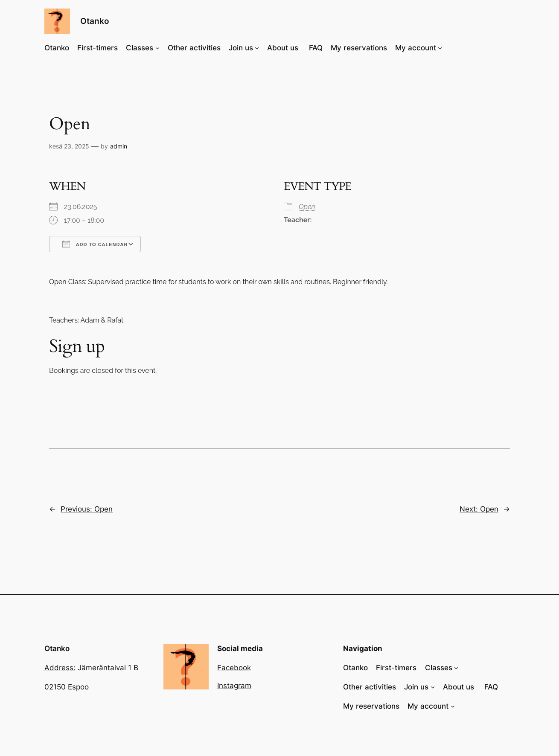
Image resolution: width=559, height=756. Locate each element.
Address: (60, 668)
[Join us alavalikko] (257, 48)
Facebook (234, 668)
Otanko (95, 21)
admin (119, 146)
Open (307, 207)
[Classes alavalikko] (157, 48)
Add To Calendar (95, 244)
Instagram (234, 686)
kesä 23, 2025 (69, 146)
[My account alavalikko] (440, 48)
